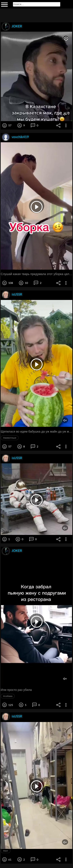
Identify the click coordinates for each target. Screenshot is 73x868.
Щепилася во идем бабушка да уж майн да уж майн (36, 432)
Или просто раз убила (16, 690)
